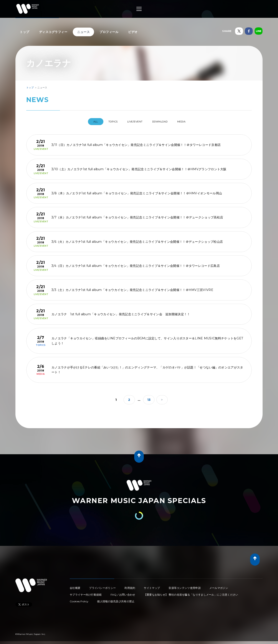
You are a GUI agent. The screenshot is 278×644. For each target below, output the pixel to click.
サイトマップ (152, 586)
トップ (25, 32)
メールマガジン (219, 586)
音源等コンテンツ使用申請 (185, 586)
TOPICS (108, 122)
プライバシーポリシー (102, 586)
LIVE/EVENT (134, 122)
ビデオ (133, 32)
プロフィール (109, 32)
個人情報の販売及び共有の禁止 (116, 600)
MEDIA (190, 122)
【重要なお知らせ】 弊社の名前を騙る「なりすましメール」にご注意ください (191, 593)
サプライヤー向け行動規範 (86, 593)
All (87, 122)
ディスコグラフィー (53, 32)
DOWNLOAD (164, 122)
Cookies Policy (79, 600)
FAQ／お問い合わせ (123, 593)
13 (149, 398)
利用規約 (130, 586)
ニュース (83, 32)
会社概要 (75, 586)
